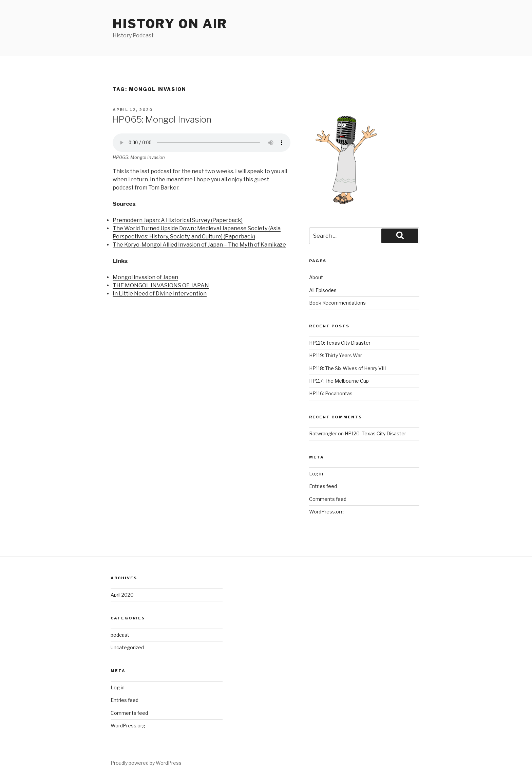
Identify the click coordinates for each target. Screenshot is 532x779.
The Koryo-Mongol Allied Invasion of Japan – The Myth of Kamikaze (199, 245)
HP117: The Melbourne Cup (339, 381)
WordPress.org (326, 512)
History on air (170, 24)
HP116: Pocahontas (331, 393)
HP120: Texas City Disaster (340, 343)
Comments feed (328, 499)
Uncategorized (127, 647)
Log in (316, 474)
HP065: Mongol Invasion (162, 119)
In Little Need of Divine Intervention (160, 294)
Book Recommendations (337, 303)
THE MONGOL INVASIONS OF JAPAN (161, 285)
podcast (120, 635)
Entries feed (323, 486)
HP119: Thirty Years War (336, 355)
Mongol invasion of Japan (145, 277)
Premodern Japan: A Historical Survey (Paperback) (178, 220)
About (316, 277)
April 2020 (122, 595)
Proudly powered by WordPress (146, 763)
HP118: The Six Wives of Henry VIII (347, 368)
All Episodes (323, 290)
